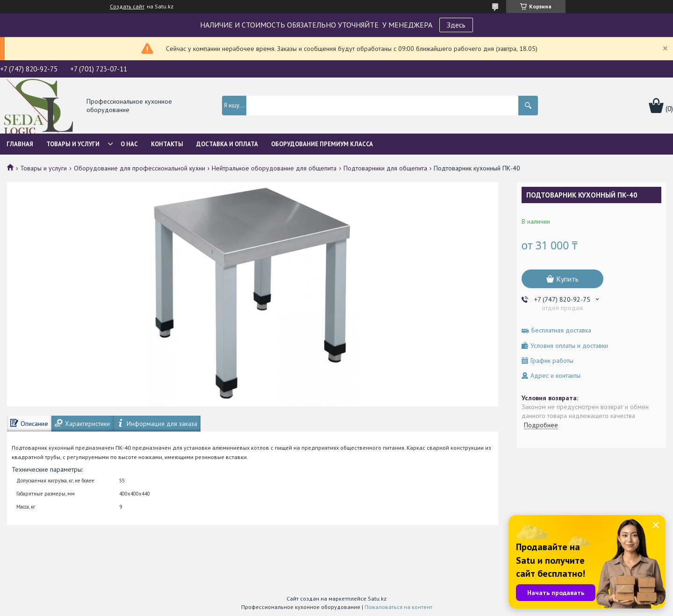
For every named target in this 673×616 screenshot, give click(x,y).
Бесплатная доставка (561, 330)
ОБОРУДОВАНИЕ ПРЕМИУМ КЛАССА (322, 144)
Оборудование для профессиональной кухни (140, 168)
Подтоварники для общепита (385, 168)
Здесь (456, 25)
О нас (129, 144)
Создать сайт (127, 7)
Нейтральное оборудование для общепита (274, 168)
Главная (20, 144)
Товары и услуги (73, 144)
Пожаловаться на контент (398, 607)
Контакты (167, 144)
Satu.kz (377, 598)
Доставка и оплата (227, 144)
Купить (567, 279)
